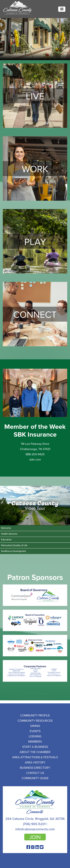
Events (35, 731)
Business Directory (35, 768)
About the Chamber (35, 752)
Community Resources (35, 721)
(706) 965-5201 (34, 824)
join (35, 837)
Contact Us (35, 773)
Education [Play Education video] (6, 540)
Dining (35, 726)
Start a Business (35, 747)
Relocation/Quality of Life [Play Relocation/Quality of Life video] (14, 545)
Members (35, 741)
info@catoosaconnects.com (35, 829)
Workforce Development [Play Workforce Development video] (14, 551)
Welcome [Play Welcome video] (6, 528)
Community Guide (35, 778)
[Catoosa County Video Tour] (35, 506)
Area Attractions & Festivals (35, 757)
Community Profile (35, 715)
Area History (35, 762)
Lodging (35, 736)
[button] (62, 9)
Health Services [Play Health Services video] (9, 534)
